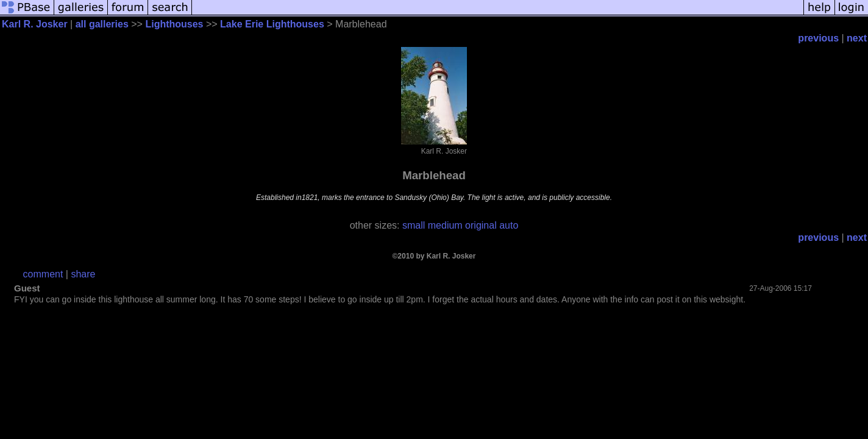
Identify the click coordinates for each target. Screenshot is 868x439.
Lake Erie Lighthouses (272, 24)
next (857, 38)
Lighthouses (174, 24)
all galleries (102, 24)
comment (43, 274)
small (414, 225)
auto (509, 225)
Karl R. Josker (35, 24)
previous (818, 38)
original (481, 225)
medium (445, 225)
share (83, 274)
